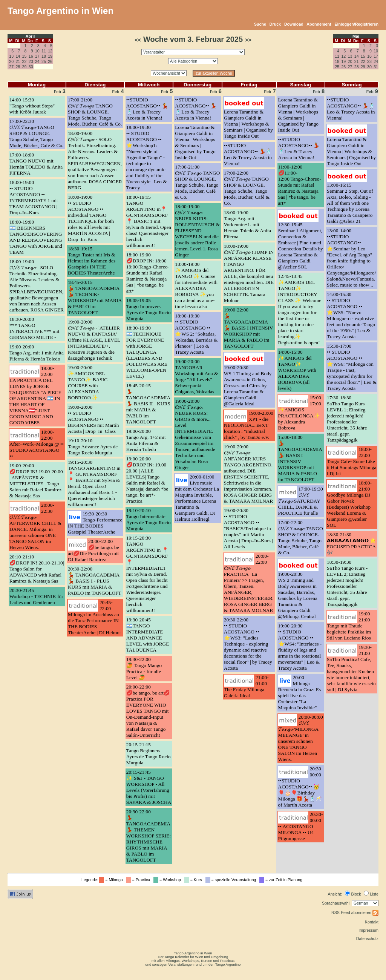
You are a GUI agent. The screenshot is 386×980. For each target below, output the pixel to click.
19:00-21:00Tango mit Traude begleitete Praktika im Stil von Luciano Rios (349, 626)
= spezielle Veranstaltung (232, 880)
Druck (275, 24)
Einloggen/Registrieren (356, 24)
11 (44, 51)
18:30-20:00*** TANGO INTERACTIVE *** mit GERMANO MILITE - (34, 328)
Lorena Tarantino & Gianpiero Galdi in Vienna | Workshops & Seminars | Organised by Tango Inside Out (195, 142)
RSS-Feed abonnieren (355, 913)
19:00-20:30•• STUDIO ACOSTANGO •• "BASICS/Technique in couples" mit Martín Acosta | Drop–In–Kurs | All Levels (248, 528)
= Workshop (168, 880)
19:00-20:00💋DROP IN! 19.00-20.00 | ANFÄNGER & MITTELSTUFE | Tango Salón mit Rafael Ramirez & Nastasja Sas (36, 481)
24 (37, 61)
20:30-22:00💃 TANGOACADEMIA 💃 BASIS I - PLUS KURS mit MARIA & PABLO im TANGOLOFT (95, 581)
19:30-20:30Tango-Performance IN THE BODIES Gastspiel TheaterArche (95, 523)
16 (31, 56)
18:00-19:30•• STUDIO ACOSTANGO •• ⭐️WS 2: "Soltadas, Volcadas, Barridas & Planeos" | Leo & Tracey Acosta (196, 334)
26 (50, 61)
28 (18, 67)
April (30, 36)
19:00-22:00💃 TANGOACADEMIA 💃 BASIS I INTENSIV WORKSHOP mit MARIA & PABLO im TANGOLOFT (248, 328)
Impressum (368, 930)
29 (25, 67)
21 (18, 61)
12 (50, 51)
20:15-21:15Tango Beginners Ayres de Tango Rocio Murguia (149, 754)
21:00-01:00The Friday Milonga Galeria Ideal (246, 686)
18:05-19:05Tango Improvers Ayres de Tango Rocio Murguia (149, 309)
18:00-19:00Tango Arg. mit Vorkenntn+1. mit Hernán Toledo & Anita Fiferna (247, 225)
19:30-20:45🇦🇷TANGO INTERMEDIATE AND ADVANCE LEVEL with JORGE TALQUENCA (148, 635)
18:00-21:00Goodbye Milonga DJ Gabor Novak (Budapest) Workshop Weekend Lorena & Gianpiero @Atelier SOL (349, 504)
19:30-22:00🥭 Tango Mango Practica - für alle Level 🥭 (144, 668)
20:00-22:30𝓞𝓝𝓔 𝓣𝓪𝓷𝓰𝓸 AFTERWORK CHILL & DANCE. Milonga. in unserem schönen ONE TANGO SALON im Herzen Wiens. (35, 526)
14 (18, 56)
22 (25, 61)
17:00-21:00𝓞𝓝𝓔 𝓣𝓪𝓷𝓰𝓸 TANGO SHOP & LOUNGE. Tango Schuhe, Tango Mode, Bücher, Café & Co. (95, 112)
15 (25, 56)
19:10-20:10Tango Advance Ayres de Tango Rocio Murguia (93, 447)
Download (294, 24)
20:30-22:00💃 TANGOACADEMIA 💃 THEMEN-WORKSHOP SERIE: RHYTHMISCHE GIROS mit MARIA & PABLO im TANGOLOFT (149, 836)
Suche (260, 24)
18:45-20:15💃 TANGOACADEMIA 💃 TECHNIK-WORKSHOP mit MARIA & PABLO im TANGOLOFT (95, 297)
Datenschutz (367, 939)
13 (11, 56)
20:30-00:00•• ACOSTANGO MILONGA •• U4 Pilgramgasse (301, 826)
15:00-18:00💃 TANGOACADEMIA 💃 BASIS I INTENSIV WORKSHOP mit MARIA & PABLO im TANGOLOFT (300, 458)
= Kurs (194, 880)
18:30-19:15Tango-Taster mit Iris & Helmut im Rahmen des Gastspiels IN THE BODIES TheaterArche (92, 261)
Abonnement (319, 24)
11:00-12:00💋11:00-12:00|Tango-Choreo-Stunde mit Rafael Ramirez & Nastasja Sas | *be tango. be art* (300, 185)
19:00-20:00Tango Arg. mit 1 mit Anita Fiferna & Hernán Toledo (37, 353)
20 (11, 61)
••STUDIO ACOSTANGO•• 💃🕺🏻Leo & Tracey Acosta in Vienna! (147, 109)
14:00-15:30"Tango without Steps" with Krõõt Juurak (32, 106)
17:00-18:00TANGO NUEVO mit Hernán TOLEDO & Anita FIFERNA (36, 164)
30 (31, 67)
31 (376, 67)
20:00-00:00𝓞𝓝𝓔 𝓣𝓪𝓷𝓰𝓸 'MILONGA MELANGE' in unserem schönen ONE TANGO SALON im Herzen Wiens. (301, 738)
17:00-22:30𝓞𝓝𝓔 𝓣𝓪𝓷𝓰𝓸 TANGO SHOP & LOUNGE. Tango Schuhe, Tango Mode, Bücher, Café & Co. (36, 133)
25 (44, 61)
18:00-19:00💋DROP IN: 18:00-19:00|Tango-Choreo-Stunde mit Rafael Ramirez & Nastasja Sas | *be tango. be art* (148, 273)
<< (138, 40)
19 (50, 56)
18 (44, 56)
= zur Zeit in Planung (282, 880)
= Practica (139, 880)
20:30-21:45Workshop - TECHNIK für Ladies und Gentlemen (36, 596)
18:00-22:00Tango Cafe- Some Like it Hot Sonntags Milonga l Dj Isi (352, 461)
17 (37, 56)
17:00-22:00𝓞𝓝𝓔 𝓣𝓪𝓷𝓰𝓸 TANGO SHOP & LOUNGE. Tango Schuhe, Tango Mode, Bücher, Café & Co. (247, 188)
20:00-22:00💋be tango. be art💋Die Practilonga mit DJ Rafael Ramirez (93, 550)
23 (31, 61)
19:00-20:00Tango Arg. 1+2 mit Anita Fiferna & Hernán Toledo (146, 440)
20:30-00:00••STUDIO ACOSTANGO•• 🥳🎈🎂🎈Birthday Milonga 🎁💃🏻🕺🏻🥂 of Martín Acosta (301, 787)
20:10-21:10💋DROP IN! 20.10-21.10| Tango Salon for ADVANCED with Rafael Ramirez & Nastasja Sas (37, 569)
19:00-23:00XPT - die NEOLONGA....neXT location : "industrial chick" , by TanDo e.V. (249, 425)
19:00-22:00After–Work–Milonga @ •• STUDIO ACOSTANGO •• (37, 444)
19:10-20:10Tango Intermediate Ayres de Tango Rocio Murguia (149, 519)
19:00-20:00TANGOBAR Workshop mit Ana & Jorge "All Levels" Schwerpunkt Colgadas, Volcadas (196, 377)
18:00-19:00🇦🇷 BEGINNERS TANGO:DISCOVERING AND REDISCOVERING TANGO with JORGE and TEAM (36, 237)
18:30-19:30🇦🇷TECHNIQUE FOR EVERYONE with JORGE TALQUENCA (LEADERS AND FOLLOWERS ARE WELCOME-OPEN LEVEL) (147, 352)
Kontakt (372, 922)
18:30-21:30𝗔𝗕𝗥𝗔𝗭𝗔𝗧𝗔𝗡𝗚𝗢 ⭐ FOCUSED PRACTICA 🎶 (352, 544)
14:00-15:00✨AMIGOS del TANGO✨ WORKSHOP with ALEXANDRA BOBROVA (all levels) (297, 370)
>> (248, 40)
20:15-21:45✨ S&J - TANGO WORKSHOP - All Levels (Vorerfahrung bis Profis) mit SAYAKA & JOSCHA (149, 787)
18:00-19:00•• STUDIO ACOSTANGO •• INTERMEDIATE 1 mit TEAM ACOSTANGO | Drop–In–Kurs (34, 197)
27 (11, 67)
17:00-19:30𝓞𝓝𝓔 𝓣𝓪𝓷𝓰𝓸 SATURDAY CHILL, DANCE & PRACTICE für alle (301, 501)
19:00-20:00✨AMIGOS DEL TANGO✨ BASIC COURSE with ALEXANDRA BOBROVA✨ (88, 383)
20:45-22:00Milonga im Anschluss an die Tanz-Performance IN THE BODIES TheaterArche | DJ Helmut (94, 617)
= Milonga (112, 880)
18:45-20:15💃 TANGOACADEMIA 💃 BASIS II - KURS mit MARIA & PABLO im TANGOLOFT (148, 404)
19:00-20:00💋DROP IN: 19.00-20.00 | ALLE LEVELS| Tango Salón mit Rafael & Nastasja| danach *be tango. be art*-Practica (147, 480)
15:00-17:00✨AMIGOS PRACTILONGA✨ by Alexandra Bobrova (301, 413)
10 (37, 51)
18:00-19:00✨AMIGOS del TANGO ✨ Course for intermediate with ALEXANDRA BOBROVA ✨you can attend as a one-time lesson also (196, 285)
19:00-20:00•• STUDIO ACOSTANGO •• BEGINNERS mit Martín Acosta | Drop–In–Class (93, 419)
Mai (356, 36)
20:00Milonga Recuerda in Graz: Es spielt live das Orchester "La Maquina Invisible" (300, 692)
